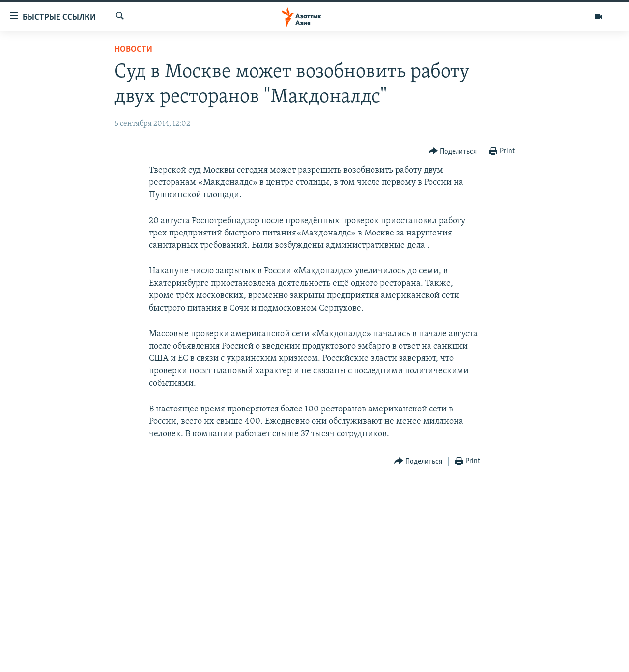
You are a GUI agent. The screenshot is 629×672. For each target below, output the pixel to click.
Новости (133, 49)
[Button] (453, 152)
